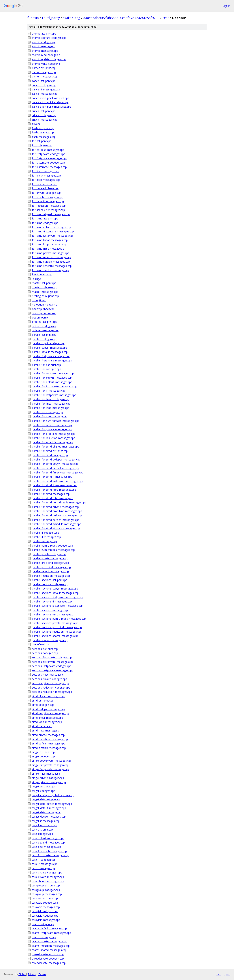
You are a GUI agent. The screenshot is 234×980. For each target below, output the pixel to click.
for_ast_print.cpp (42, 141)
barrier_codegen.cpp (44, 72)
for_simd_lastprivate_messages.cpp (53, 236)
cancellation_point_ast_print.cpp (51, 98)
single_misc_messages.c (46, 774)
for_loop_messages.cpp (46, 180)
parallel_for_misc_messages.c (49, 416)
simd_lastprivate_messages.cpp (50, 713)
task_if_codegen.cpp (44, 860)
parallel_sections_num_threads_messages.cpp (59, 619)
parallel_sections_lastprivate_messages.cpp (57, 606)
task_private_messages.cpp (48, 877)
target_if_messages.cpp (46, 821)
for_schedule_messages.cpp (48, 210)
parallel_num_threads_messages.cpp (53, 550)
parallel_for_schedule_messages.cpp (53, 442)
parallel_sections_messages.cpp (51, 610)
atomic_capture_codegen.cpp (49, 38)
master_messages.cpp (45, 292)
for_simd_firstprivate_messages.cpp (53, 231)
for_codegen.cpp (42, 145)
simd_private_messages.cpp (48, 735)
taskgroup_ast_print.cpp (46, 885)
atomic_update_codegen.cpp (49, 59)
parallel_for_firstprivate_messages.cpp (54, 386)
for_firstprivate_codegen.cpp (49, 154)
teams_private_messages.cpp (49, 941)
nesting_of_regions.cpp (45, 296)
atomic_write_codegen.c (46, 64)
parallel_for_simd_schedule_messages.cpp (57, 524)
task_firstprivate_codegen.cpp (49, 851)
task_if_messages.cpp (45, 864)
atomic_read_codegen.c (46, 55)
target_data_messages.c (46, 812)
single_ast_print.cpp (43, 752)
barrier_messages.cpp (45, 76)
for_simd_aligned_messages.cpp (51, 214)
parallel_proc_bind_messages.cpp (51, 567)
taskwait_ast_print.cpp (45, 898)
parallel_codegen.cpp (44, 339)
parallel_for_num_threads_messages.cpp (56, 421)
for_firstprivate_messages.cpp (50, 158)
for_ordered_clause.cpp (46, 188)
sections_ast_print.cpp (45, 649)
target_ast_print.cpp (44, 786)
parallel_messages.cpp (45, 541)
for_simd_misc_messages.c (48, 249)
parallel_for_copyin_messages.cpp (52, 378)
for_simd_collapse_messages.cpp (51, 227)
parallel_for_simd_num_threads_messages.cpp (59, 502)
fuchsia (33, 18)
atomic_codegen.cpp (44, 42)
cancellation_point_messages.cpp (52, 107)
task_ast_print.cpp (42, 830)
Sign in (227, 6)
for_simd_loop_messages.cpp (49, 244)
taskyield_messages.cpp (46, 920)
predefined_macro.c (44, 644)
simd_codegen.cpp (43, 705)
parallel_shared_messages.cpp (50, 640)
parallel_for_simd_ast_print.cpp (50, 451)
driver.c (36, 124)
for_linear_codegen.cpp (46, 171)
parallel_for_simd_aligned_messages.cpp (56, 447)
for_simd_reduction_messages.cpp (52, 257)
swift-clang (72, 18)
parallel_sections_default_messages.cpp (55, 593)
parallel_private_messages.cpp (50, 558)
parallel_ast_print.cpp (44, 335)
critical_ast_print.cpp (44, 111)
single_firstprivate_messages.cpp (51, 769)
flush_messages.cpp (44, 137)
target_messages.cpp (45, 825)
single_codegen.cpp (43, 756)
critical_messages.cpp (45, 120)
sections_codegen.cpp (45, 653)
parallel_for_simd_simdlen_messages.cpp (56, 528)
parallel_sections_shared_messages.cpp (55, 636)
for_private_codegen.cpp (46, 193)
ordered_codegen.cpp (45, 326)
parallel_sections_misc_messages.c (52, 614)
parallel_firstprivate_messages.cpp (52, 360)
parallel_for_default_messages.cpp (52, 382)
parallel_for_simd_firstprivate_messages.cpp (58, 472)
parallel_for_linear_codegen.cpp (50, 399)
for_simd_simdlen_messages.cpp (51, 270)
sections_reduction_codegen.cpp (51, 688)
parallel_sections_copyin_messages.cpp (55, 588)
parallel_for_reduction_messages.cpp (54, 438)
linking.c (37, 279)
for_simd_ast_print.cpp (45, 218)
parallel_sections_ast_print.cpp (50, 580)
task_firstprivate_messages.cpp (50, 855)
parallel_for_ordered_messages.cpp (53, 425)
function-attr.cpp (42, 274)
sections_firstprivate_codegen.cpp (52, 657)
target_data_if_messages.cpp (49, 808)
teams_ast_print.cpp (44, 924)
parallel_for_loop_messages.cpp (51, 408)
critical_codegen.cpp (44, 115)
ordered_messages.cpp (46, 330)
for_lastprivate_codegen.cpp (48, 163)
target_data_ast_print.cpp (47, 799)
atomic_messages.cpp (45, 51)
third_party (51, 18)
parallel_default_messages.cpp (50, 352)
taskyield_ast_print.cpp (45, 911)
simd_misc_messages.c (46, 730)
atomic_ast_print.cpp (44, 34)
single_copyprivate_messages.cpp (52, 761)
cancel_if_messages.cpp (46, 89)
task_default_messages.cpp (48, 838)
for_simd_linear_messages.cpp (50, 240)
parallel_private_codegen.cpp (49, 554)
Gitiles (22, 974)
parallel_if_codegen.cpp (46, 533)
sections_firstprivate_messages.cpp (53, 662)
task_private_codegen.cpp (47, 872)
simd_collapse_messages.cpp (49, 709)
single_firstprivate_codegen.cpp (50, 765)
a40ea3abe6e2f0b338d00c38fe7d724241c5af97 (119, 18)
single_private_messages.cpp (49, 782)
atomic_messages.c (44, 46)
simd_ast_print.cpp (43, 701)
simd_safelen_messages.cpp (49, 743)
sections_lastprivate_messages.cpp (53, 670)
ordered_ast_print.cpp (45, 322)
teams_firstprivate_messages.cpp (52, 933)
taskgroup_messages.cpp (47, 894)
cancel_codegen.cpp (44, 85)
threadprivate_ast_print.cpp (48, 954)
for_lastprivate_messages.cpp (49, 167)
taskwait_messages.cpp (46, 907)
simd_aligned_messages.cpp (49, 696)
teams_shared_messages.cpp (49, 950)
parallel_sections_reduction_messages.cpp (57, 632)
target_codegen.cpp (44, 791)
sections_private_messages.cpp (50, 683)
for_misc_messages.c (45, 184)
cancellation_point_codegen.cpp (51, 102)
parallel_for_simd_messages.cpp (51, 494)
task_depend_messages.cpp (48, 842)
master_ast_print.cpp (44, 283)
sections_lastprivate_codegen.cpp (52, 666)
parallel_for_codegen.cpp (47, 369)
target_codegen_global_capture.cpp (53, 795)
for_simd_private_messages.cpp (51, 253)
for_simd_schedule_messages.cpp (52, 266)
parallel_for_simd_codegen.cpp (50, 455)
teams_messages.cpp (45, 937)
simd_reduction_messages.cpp (50, 739)
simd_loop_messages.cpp (47, 722)
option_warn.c (40, 317)
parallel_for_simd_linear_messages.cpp (55, 485)
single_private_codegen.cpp (48, 778)
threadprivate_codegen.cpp (48, 959)
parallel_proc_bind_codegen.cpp (50, 563)
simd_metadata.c (42, 726)
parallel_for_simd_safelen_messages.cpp (56, 520)
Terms (42, 974)
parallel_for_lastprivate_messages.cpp (54, 395)
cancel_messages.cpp (45, 94)
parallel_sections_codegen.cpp (50, 584)
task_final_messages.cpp (46, 847)
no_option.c (39, 300)
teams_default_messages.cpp (49, 928)
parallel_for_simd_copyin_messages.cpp (55, 464)
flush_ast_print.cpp (43, 128)
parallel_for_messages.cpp (47, 412)
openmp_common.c (44, 313)
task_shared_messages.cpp (48, 881)
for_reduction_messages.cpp (49, 206)
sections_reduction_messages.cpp (52, 692)
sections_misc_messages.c (48, 675)
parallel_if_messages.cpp (46, 537)
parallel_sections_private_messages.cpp (55, 623)
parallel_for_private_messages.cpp (52, 429)
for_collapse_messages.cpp (48, 150)
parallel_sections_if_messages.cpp (52, 601)
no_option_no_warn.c (44, 305)
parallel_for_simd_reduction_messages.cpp (57, 515)
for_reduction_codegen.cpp (48, 201)
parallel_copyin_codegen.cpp (49, 343)
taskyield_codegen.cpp (45, 916)
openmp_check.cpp (43, 309)
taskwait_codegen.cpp (45, 903)
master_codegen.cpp (44, 287)
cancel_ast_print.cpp (44, 81)
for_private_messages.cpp (47, 197)
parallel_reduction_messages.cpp (51, 576)
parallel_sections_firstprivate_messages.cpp (57, 597)
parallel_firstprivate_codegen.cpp (51, 356)
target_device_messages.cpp (49, 817)
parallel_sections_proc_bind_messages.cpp (57, 627)
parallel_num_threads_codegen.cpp (52, 546)
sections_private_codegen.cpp (50, 679)
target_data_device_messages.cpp (52, 804)
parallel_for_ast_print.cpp (46, 365)
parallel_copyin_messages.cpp (50, 348)
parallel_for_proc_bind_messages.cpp (54, 434)
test (166, 18)
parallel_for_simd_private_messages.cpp (55, 507)
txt (219, 974)
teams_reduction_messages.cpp (51, 946)
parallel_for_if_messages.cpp (49, 391)
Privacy (32, 974)
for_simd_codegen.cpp (45, 223)
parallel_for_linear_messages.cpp (51, 404)
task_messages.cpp (43, 868)
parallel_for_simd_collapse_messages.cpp (56, 459)
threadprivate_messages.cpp (49, 963)
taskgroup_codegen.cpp (46, 890)
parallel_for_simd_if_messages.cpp (52, 477)
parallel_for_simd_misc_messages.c (53, 498)
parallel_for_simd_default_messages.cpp (55, 468)
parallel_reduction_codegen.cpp (50, 571)
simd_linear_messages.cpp (48, 718)
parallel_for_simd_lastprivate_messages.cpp (57, 481)
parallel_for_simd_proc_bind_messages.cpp (57, 511)
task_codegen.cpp (43, 834)
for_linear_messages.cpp (46, 176)
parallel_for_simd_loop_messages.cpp (54, 490)
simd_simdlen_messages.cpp (49, 748)
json (227, 974)
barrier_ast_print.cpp (44, 68)
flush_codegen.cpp (43, 132)
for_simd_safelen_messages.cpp (51, 262)
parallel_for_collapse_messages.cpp (53, 373)
